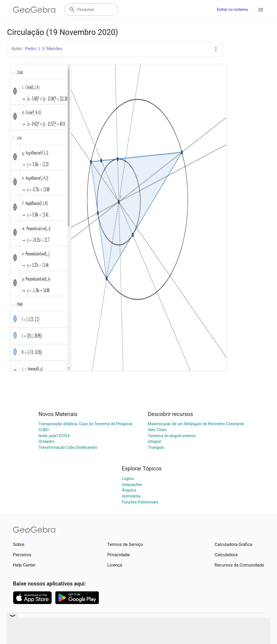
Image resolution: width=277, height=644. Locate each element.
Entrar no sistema (232, 10)
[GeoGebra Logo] (34, 10)
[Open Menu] (261, 10)
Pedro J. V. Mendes (44, 49)
